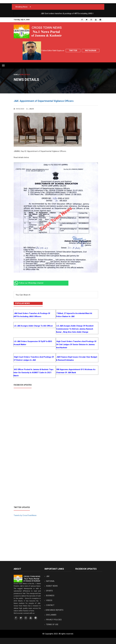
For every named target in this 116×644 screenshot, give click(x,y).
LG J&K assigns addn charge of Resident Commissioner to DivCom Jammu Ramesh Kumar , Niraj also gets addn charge (75, 329)
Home (17, 75)
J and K (30, 109)
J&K (47, 576)
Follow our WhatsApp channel (28, 283)
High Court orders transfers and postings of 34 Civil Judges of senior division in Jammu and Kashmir (76, 344)
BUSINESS (49, 596)
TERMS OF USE (51, 624)
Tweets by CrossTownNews (25, 515)
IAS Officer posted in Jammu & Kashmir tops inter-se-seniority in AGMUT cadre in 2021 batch (33, 373)
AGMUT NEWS (51, 586)
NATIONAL (50, 581)
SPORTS (49, 591)
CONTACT (49, 605)
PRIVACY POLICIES (53, 620)
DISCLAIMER (50, 615)
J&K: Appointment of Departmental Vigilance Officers (44, 101)
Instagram (91, 51)
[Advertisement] (34, 486)
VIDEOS (48, 600)
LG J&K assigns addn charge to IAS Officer (33, 326)
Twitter (73, 51)
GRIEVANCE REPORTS (54, 610)
